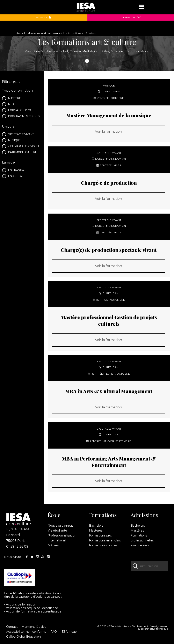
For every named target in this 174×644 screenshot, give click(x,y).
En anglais (17, 176)
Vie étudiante (57, 531)
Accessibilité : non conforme (26, 632)
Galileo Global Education (23, 637)
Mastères (96, 531)
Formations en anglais (105, 540)
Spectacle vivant (22, 135)
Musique (16, 141)
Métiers (53, 545)
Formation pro (21, 111)
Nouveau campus (60, 526)
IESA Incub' (69, 632)
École (54, 515)
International (57, 540)
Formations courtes (103, 545)
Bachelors (96, 526)
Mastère (16, 99)
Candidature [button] (128, 18)
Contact (12, 627)
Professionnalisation (62, 535)
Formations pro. (100, 535)
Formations (103, 515)
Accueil (21, 33)
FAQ (54, 632)
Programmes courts (24, 117)
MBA (12, 105)
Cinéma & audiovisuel (24, 147)
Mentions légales (34, 627)
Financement (140, 545)
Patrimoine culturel (24, 153)
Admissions (144, 515)
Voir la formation (108, 131)
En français (18, 171)
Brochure (44, 18)
